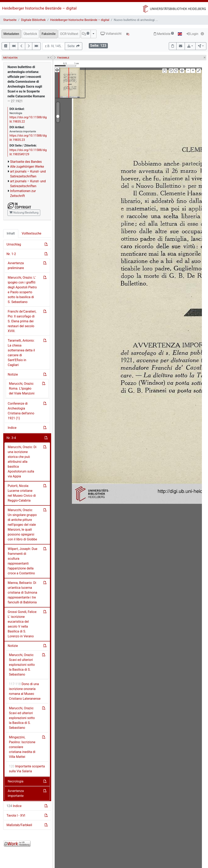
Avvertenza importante (16, 793)
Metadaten (11, 34)
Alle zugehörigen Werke (27, 167)
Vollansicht (111, 34)
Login (192, 34)
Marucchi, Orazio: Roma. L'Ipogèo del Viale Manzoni (22, 388)
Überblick (30, 34)
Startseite (10, 20)
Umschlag (14, 244)
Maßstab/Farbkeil (19, 825)
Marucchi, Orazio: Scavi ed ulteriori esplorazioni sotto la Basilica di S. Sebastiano (22, 665)
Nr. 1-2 (11, 254)
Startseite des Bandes (26, 162)
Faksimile (49, 34)
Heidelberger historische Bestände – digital (39, 8)
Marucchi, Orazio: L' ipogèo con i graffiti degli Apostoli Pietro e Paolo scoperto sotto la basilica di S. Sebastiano (22, 290)
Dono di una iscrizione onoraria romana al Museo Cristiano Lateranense (25, 691)
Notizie (13, 374)
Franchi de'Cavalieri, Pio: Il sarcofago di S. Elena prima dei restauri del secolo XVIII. (22, 321)
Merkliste (164, 34)
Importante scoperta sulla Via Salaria (27, 769)
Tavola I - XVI (16, 815)
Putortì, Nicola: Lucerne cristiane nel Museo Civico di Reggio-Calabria (22, 493)
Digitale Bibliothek (33, 20)
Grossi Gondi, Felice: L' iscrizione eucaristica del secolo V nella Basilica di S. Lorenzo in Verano (22, 624)
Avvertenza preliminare (16, 266)
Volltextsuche (31, 233)
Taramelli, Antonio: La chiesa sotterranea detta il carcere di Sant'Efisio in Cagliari (21, 353)
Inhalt (11, 233)
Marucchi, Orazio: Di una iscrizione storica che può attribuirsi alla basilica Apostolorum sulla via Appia (22, 462)
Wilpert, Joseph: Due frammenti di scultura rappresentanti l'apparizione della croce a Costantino (23, 561)
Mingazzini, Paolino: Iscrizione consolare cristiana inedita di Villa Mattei (22, 747)
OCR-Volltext (69, 34)
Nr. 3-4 (11, 438)
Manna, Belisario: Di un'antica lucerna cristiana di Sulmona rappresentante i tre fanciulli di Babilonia (22, 593)
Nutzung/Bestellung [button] (24, 213)
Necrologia (16, 781)
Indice (12, 428)
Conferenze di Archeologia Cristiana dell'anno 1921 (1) (21, 411)
